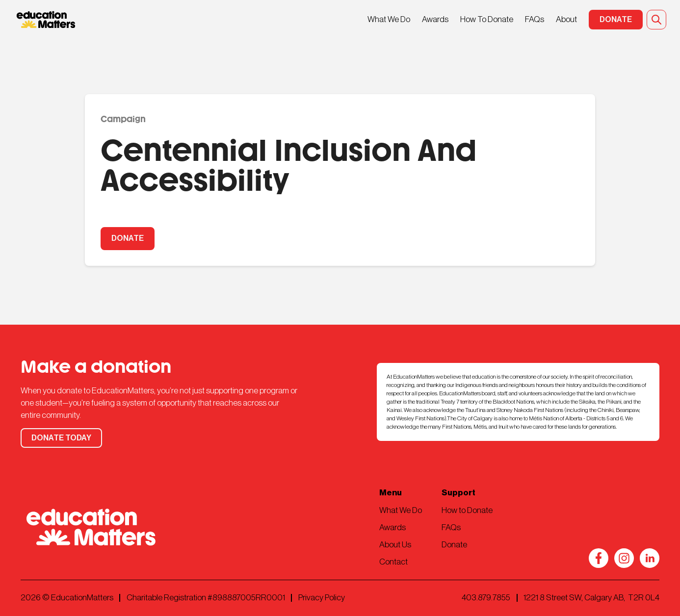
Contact (393, 562)
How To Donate (487, 19)
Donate (454, 545)
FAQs (535, 19)
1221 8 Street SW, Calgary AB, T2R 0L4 (591, 598)
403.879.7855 (486, 598)
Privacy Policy (322, 598)
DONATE (128, 238)
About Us (395, 545)
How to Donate (467, 510)
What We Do (389, 19)
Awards (435, 19)
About (566, 19)
